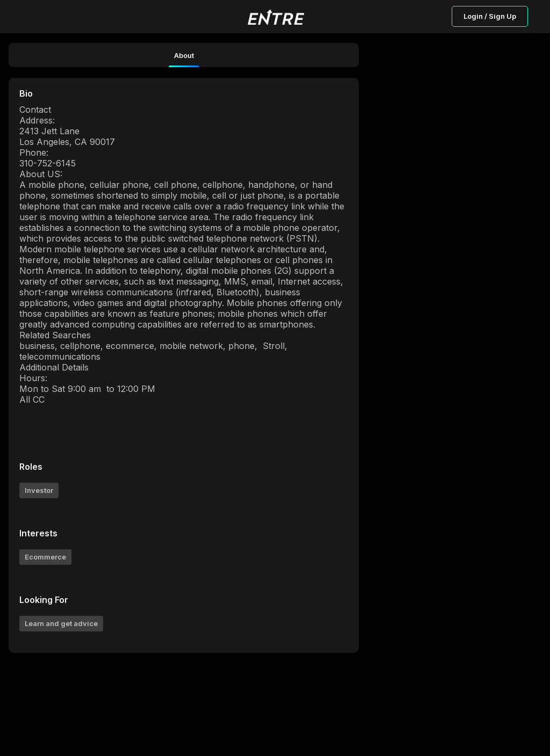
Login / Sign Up (490, 16)
